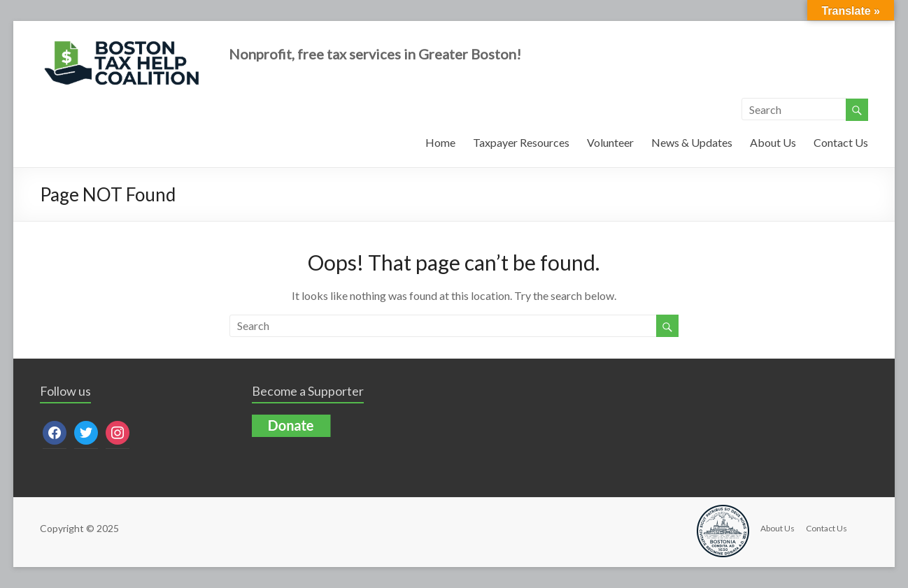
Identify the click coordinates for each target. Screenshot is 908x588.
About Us (773, 142)
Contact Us (841, 142)
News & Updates (692, 142)
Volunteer (610, 142)
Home (440, 142)
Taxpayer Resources (521, 142)
